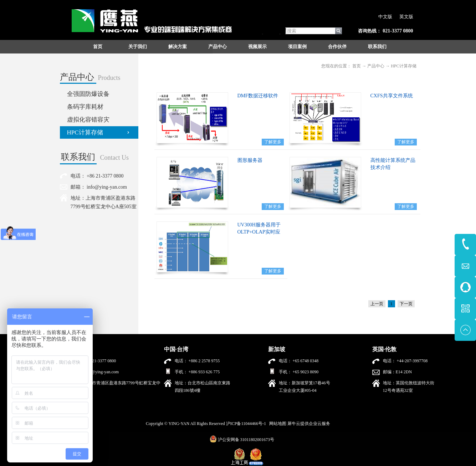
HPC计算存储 (403, 66)
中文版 (385, 17)
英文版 (406, 17)
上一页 (377, 304)
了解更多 (273, 142)
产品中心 (376, 66)
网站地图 (277, 424)
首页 (98, 47)
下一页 (406, 304)
